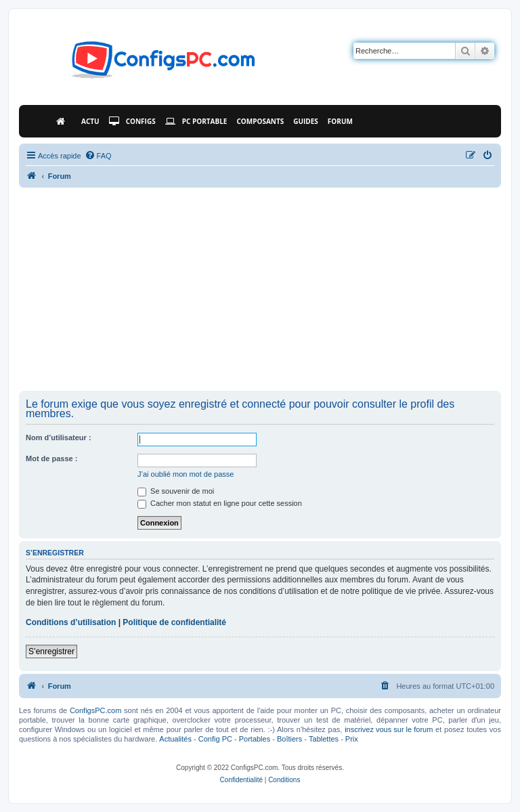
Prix (352, 739)
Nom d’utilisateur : (59, 437)
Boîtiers (289, 739)
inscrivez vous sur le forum (389, 729)
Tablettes (324, 739)
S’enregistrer (51, 651)
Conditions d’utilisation (71, 622)
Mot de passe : (51, 458)
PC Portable (196, 121)
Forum (340, 121)
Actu (90, 121)
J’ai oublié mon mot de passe (186, 474)
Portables (255, 739)
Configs (132, 121)
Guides (306, 121)
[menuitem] (98, 156)
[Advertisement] (260, 289)
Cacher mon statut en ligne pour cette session (220, 503)
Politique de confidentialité (174, 622)
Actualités (175, 739)
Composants (260, 121)
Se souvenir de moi (176, 491)
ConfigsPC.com (95, 710)
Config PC (215, 739)
